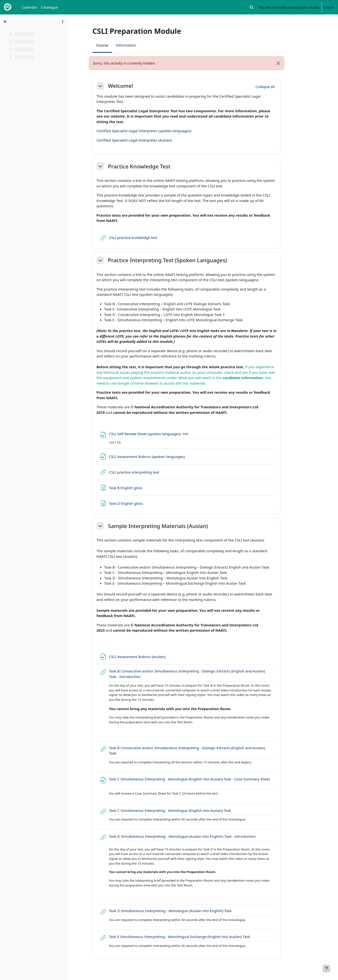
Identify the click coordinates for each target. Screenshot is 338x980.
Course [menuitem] (115, 45)
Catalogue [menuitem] (49, 7)
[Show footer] (326, 968)
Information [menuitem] (139, 45)
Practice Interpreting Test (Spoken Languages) (181, 260)
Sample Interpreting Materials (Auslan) (171, 526)
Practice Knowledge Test (152, 166)
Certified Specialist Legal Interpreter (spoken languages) (157, 131)
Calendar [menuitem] (29, 7)
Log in (329, 7)
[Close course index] (5, 22)
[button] (252, 7)
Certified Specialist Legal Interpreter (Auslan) (147, 140)
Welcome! (134, 86)
